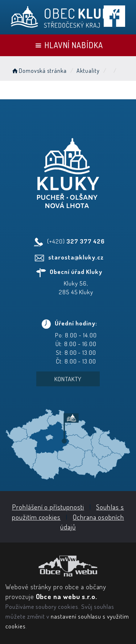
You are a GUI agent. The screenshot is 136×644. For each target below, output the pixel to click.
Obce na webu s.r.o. (67, 596)
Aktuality (88, 71)
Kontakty (68, 379)
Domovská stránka (39, 71)
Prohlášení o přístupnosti (48, 507)
